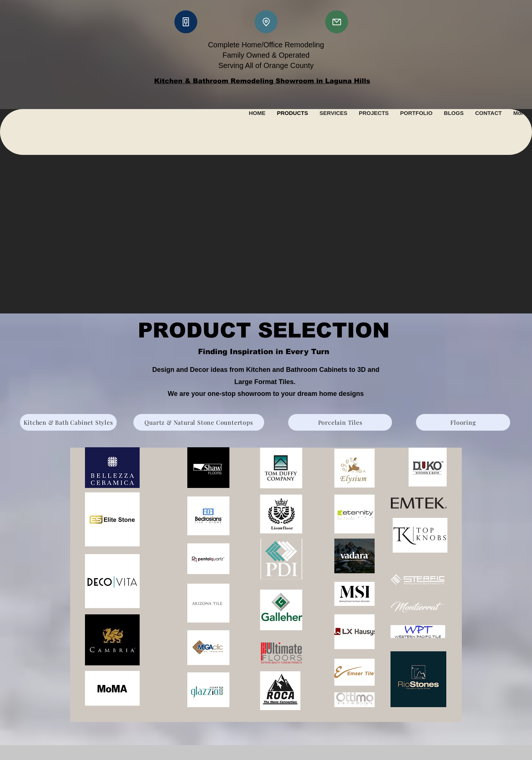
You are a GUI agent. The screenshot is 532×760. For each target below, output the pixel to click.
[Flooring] (463, 422)
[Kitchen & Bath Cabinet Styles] (68, 422)
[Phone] (186, 22)
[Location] (266, 22)
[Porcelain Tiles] (340, 422)
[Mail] (337, 22)
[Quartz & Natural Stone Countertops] (199, 422)
